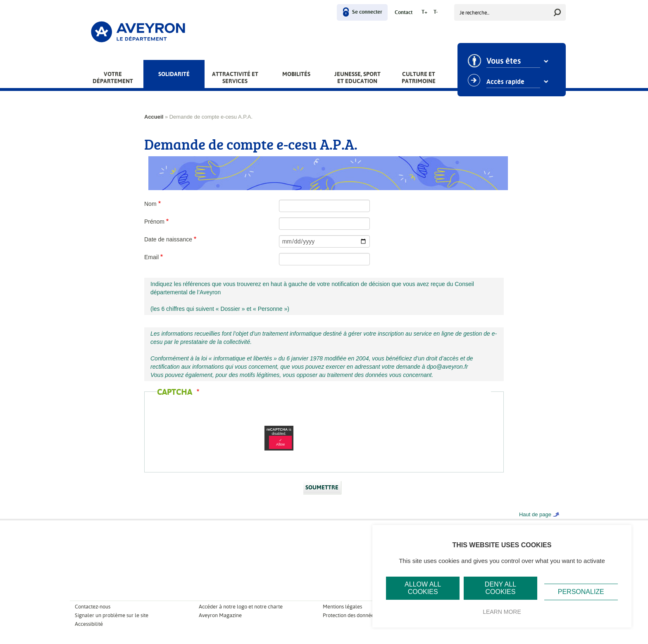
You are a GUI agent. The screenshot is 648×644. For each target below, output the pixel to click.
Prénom (154, 222)
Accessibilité (89, 624)
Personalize (581, 592)
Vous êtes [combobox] (504, 61)
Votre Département (113, 78)
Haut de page (535, 514)
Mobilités (296, 74)
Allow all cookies (423, 588)
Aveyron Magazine (220, 615)
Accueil (154, 117)
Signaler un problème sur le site (112, 615)
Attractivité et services (235, 78)
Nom (150, 204)
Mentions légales (342, 607)
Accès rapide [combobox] (506, 82)
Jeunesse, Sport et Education (357, 78)
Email (151, 257)
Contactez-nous (93, 607)
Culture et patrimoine (419, 78)
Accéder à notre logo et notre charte (241, 607)
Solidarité (174, 74)
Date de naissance (168, 239)
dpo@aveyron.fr (448, 367)
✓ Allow (280, 442)
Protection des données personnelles (365, 615)
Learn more (502, 612)
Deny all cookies (500, 588)
